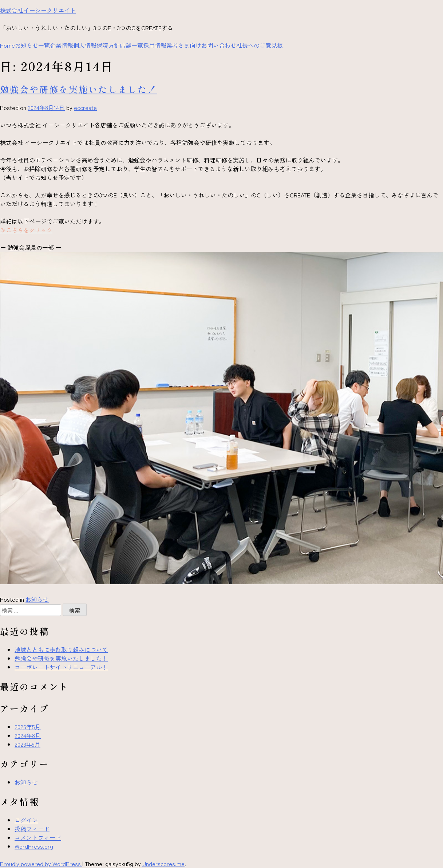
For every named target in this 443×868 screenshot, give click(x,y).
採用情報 (155, 45)
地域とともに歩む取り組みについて (61, 649)
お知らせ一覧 (32, 45)
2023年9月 (27, 744)
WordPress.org (34, 846)
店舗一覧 (131, 45)
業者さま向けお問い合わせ (201, 45)
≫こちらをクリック (26, 230)
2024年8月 (28, 735)
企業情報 (62, 45)
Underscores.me (163, 864)
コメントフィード (38, 837)
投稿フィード (32, 829)
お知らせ (37, 599)
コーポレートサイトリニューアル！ (61, 667)
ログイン (26, 820)
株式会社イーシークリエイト (38, 10)
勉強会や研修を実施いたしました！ (79, 89)
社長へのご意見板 (260, 45)
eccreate (85, 107)
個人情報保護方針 (96, 45)
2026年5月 (28, 727)
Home (7, 45)
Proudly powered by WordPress (41, 864)
